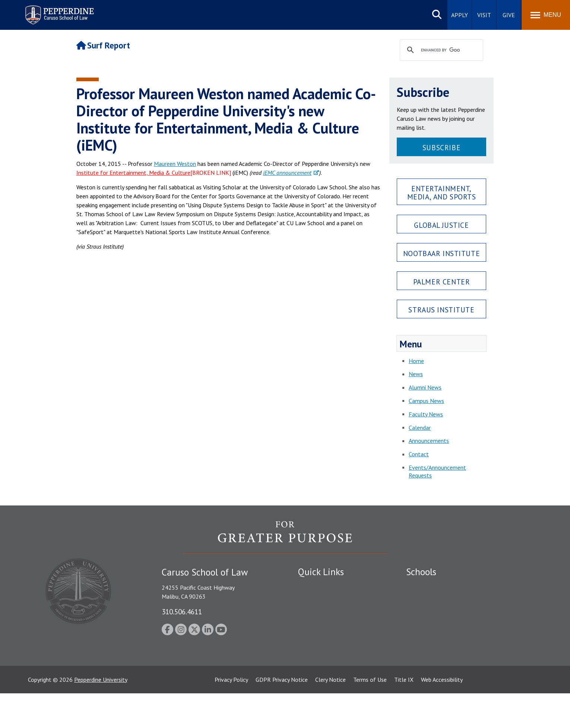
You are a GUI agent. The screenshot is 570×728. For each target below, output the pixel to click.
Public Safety (315, 586)
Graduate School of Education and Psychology (464, 625)
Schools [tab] (421, 572)
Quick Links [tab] (321, 572)
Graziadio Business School (438, 612)
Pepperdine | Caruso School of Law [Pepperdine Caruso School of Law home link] (58, 10)
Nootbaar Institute (441, 253)
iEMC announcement (287, 173)
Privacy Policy (231, 714)
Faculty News (426, 414)
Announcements (429, 441)
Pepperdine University (101, 714)
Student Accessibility (324, 599)
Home (416, 361)
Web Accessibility (442, 714)
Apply (460, 15)
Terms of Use (370, 714)
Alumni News (425, 387)
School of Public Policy (435, 645)
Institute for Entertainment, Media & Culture (133, 173)
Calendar (420, 428)
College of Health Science (439, 658)
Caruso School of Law (434, 599)
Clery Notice (330, 714)
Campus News (426, 401)
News (416, 374)
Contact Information (324, 638)
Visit (484, 15)
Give (509, 15)
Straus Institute (441, 310)
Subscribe (441, 147)
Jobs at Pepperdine (321, 625)
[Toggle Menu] (546, 15)
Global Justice (441, 225)
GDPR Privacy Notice (282, 714)
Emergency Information (327, 612)
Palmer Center (442, 282)
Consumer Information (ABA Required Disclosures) (333, 654)
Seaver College (425, 586)
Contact (419, 454)
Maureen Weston (175, 164)
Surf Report (103, 45)
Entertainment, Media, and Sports (442, 192)
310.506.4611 (182, 612)
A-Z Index (310, 671)
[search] (440, 50)
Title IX (404, 714)
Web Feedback (316, 684)
